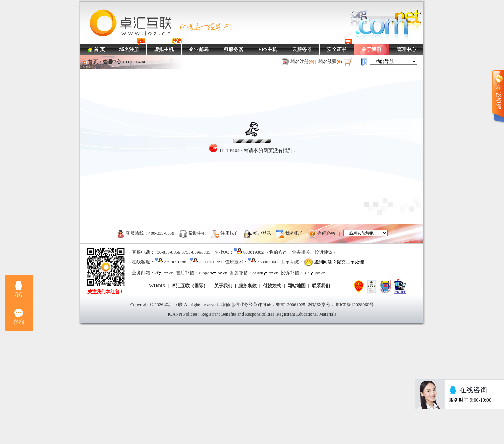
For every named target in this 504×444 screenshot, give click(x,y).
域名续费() (330, 61)
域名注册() (302, 61)
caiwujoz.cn (265, 273)
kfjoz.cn (164, 273)
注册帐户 (230, 233)
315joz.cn (314, 273)
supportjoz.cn (213, 273)
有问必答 (327, 233)
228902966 (267, 262)
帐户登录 (262, 233)
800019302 (254, 252)
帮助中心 (197, 233)
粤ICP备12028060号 (354, 305)
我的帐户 (294, 233)
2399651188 (175, 262)
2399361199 (210, 262)
